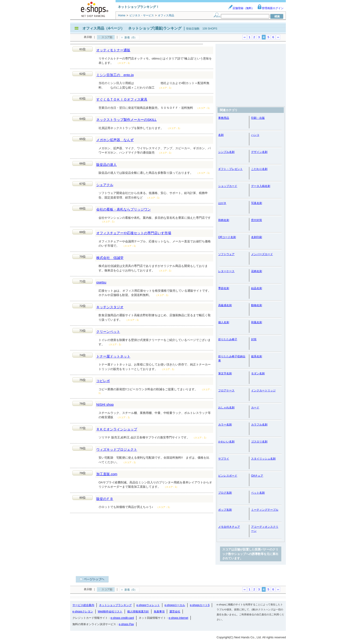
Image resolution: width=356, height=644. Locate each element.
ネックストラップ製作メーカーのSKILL (126, 120)
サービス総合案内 (83, 605)
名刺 (221, 135)
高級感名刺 (225, 305)
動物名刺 (257, 305)
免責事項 (159, 612)
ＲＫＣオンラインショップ (117, 429)
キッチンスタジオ (110, 307)
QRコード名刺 (227, 237)
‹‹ (245, 37)
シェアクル (105, 185)
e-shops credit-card (122, 618)
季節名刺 (224, 288)
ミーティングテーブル (265, 510)
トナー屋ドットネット (113, 356)
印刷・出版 (258, 118)
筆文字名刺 (225, 373)
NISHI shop (105, 404)
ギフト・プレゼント (230, 169)
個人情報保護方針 (138, 612)
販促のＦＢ (105, 499)
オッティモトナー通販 (113, 50)
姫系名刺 (257, 356)
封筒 (254, 339)
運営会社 (175, 612)
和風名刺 (257, 322)
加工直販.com (107, 474)
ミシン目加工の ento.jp (115, 75)
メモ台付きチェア (229, 527)
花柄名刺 (257, 271)
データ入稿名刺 (261, 186)
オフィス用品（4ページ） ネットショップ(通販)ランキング (132, 28)
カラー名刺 (225, 425)
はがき (222, 203)
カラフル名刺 (259, 425)
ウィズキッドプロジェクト (117, 449)
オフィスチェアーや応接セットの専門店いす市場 (134, 233)
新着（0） (131, 37)
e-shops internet (178, 618)
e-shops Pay (126, 624)
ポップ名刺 (225, 510)
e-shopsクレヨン (83, 612)
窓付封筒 (257, 220)
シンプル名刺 (226, 152)
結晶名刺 (257, 288)
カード (255, 408)
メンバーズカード (262, 254)
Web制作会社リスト (110, 612)
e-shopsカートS (200, 605)
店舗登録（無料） (241, 8)
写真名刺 (257, 203)
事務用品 (224, 118)
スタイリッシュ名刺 (263, 459)
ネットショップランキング (115, 605)
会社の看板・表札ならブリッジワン (124, 209)
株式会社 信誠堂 (110, 258)
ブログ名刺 (225, 493)
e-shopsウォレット (148, 605)
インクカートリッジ (263, 390)
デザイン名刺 (259, 152)
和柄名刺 (224, 220)
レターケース (226, 271)
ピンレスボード (228, 476)
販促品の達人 (106, 165)
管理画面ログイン (270, 8)
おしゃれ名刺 (226, 408)
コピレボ (103, 381)
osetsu (101, 282)
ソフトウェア (226, 254)
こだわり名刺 (259, 169)
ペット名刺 (258, 493)
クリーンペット (108, 332)
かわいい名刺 (226, 442)
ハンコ (255, 135)
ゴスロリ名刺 (259, 442)
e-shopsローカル (175, 605)
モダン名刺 (258, 373)
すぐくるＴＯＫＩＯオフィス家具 (122, 99)
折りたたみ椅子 (228, 339)
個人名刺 (224, 322)
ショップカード (228, 186)
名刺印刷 (257, 237)
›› (278, 37)
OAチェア (257, 476)
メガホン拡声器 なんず (115, 140)
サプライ (224, 459)
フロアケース (226, 390)
